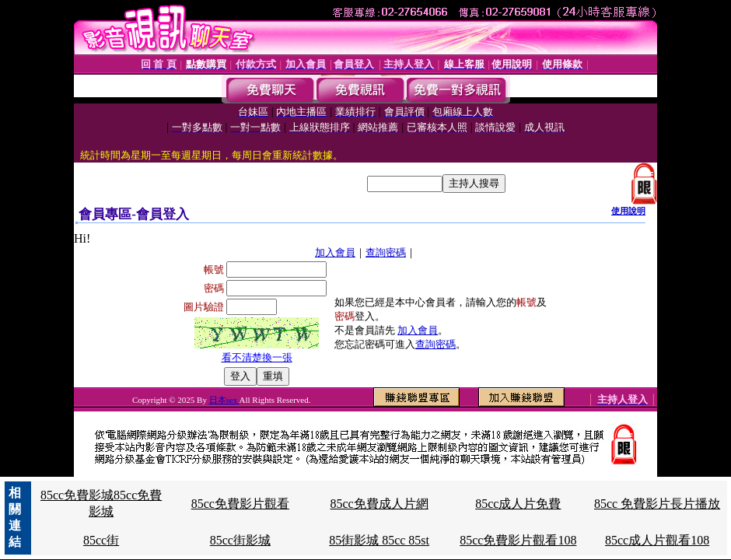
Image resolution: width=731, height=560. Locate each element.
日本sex (224, 400)
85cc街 (101, 540)
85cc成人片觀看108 (657, 540)
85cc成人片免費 (518, 504)
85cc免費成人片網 (379, 504)
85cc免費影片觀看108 (518, 540)
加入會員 (335, 252)
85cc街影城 (240, 540)
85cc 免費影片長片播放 (657, 504)
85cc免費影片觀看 (240, 504)
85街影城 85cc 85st (379, 540)
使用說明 (628, 211)
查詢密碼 (386, 252)
